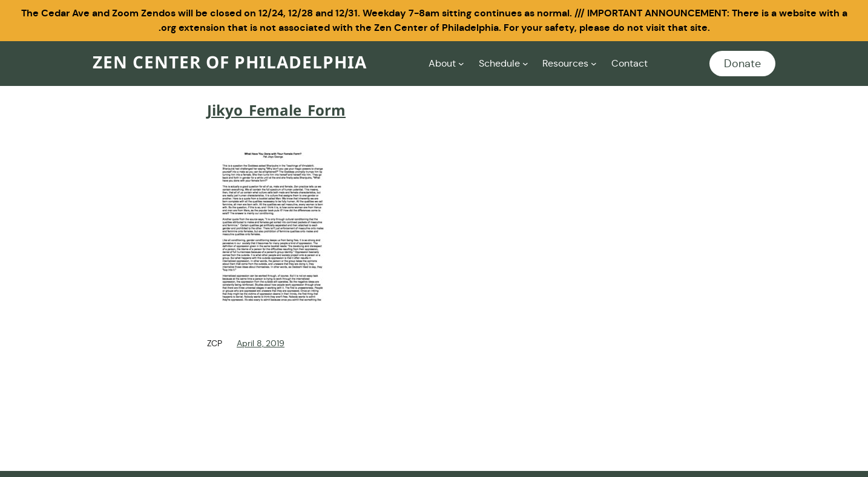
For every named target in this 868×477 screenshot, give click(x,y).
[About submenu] (461, 64)
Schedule (499, 63)
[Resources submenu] (594, 64)
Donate (742, 64)
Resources (565, 63)
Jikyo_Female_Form (276, 111)
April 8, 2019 (261, 343)
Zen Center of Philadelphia (230, 63)
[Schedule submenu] (525, 64)
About (442, 63)
